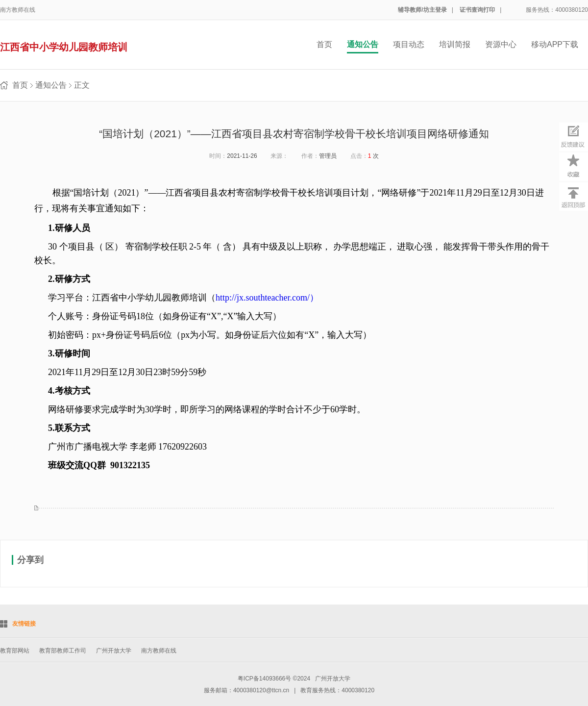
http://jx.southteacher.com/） (267, 298)
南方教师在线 (18, 10)
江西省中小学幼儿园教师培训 (64, 47)
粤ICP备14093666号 (264, 679)
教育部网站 (15, 651)
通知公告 (363, 44)
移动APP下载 (555, 44)
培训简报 (455, 44)
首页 (324, 44)
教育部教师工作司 (63, 651)
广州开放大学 (114, 651)
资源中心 (501, 44)
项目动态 (409, 44)
